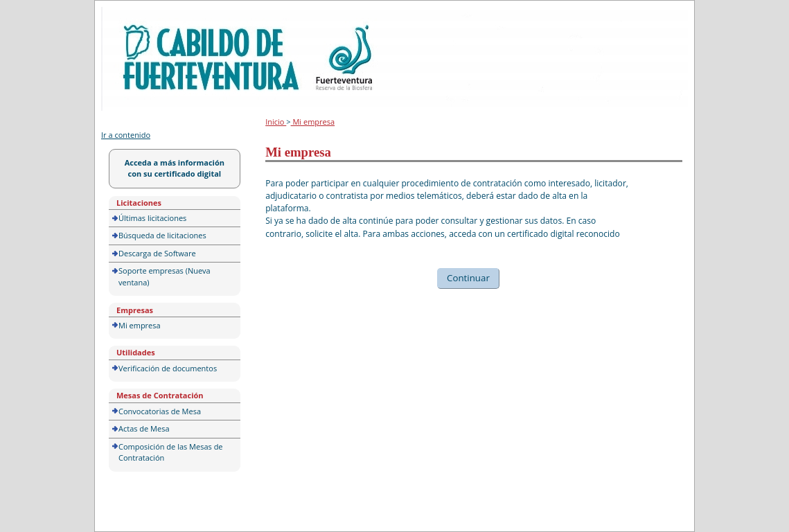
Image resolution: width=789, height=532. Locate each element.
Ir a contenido (126, 135)
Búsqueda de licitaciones (162, 235)
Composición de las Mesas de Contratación (171, 452)
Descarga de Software (157, 253)
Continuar (468, 278)
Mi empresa (140, 325)
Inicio (276, 122)
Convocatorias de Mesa (160, 411)
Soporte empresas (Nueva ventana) (165, 276)
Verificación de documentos (168, 368)
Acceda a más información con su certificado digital (175, 168)
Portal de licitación (144, 15)
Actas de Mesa (144, 428)
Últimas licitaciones (152, 218)
